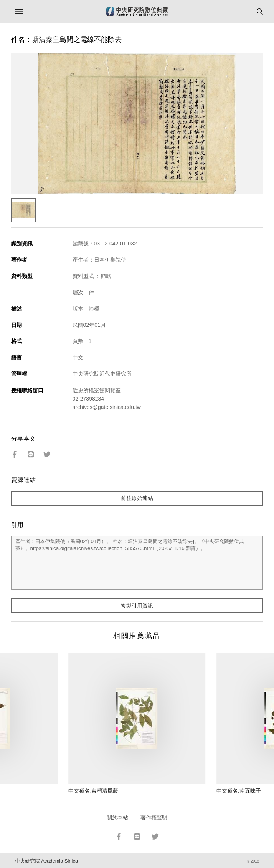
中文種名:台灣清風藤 (93, 791)
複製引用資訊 (137, 606)
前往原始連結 (137, 498)
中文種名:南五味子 (239, 791)
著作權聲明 (154, 817)
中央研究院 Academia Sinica (46, 861)
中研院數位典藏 (137, 12)
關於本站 (117, 817)
